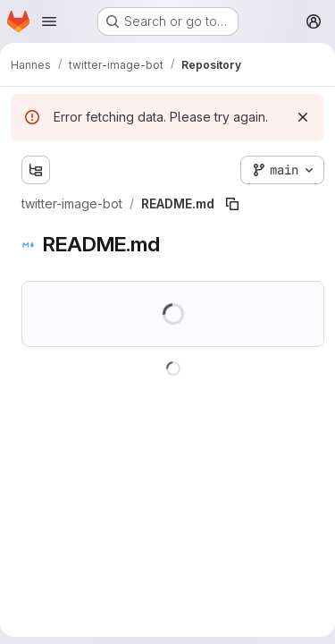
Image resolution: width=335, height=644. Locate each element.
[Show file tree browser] (36, 170)
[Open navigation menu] (49, 21)
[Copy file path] (232, 204)
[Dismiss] (303, 117)
